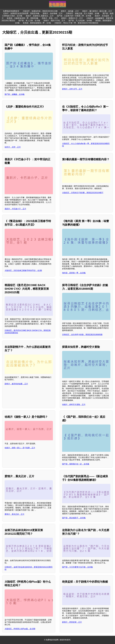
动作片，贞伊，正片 (13, 147)
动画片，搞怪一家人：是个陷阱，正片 (20, 448)
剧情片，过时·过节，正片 (72, 89)
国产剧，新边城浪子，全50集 (74, 518)
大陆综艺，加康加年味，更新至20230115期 (40, 11)
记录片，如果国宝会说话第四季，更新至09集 (21, 13)
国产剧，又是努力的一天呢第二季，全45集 (74, 16)
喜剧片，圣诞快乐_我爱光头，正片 (40, 16)
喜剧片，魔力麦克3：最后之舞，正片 (97, 11)
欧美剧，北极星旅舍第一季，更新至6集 (23, 18)
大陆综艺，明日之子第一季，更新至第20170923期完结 (76, 23)
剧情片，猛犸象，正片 (70, 11)
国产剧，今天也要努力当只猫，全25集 (77, 567)
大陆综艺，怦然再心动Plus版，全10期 (20, 629)
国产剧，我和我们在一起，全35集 (76, 464)
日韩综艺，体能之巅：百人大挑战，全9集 (83, 13)
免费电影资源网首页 (11, 11)
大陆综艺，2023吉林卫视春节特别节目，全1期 (23, 270)
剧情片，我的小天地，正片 (54, 21)
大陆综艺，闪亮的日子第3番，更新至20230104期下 (83, 193)
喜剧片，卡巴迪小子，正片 (15, 209)
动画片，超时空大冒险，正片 (74, 404)
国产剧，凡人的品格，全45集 (80, 21)
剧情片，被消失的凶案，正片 (16, 384)
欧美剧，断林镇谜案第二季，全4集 (37, 23)
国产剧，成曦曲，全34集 (15, 94)
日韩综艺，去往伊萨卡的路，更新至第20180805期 (82, 335)
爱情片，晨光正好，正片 (14, 514)
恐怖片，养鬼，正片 (50, 18)
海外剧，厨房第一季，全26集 (74, 273)
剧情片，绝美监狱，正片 (72, 622)
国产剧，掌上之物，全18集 (29, 21)
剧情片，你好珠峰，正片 (53, 13)
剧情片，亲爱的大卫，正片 (72, 18)
